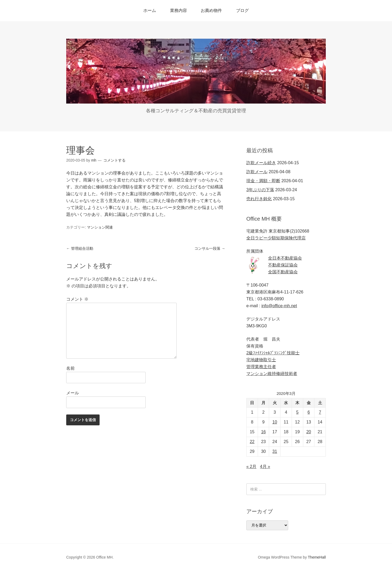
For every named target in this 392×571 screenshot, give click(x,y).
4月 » (265, 467)
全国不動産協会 (283, 272)
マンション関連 (100, 227)
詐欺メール (257, 172)
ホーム (150, 10)
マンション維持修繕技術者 (272, 374)
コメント (77, 299)
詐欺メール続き (261, 163)
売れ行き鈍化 (259, 199)
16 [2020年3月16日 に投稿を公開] (264, 432)
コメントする (114, 160)
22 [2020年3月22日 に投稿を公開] (252, 442)
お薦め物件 (211, 10)
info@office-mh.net (279, 306)
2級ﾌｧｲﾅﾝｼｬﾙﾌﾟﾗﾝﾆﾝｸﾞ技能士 (273, 353)
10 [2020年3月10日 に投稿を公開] (275, 422)
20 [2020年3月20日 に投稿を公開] (309, 432)
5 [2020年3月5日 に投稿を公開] (297, 412)
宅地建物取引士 (261, 360)
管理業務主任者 (261, 367)
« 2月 (251, 467)
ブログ (242, 10)
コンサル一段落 (210, 248)
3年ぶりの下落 (260, 190)
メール (73, 393)
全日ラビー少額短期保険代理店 (276, 238)
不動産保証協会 (283, 265)
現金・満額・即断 (263, 181)
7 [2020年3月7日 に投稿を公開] (320, 412)
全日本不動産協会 (285, 258)
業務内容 (179, 10)
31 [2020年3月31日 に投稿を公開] (275, 451)
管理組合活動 (80, 248)
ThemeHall (317, 557)
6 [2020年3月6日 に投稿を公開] (309, 412)
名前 (70, 368)
